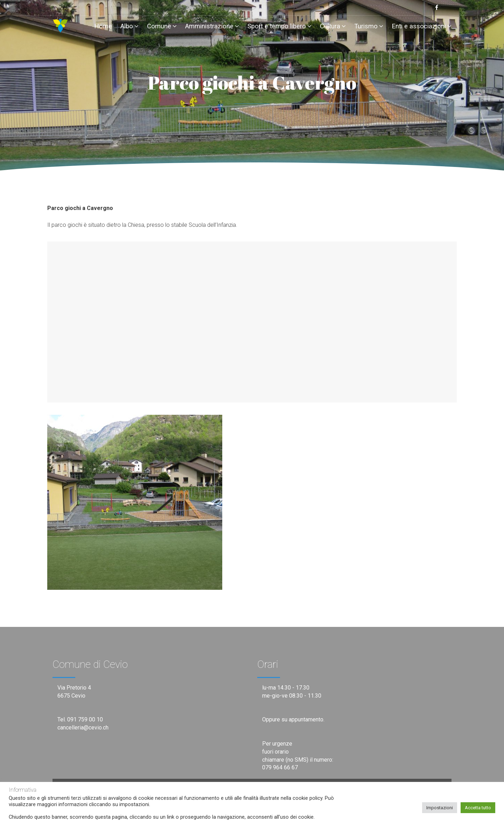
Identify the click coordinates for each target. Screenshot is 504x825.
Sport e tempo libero (279, 26)
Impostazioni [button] (440, 808)
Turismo (369, 26)
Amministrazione (212, 26)
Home (103, 26)
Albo (129, 26)
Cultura (333, 26)
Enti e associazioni (422, 26)
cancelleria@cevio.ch (83, 728)
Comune (162, 26)
